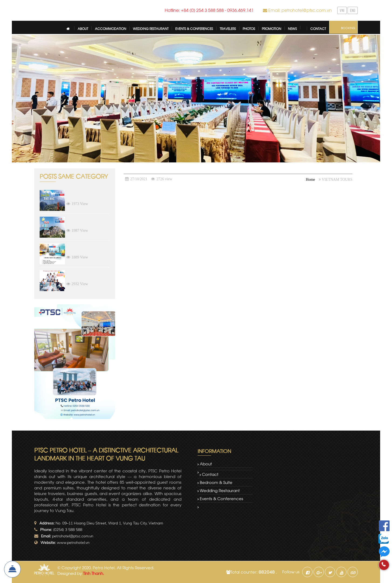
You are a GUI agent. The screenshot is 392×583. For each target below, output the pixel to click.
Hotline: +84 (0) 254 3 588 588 (194, 10)
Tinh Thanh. (94, 573)
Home (310, 180)
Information (214, 451)
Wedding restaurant (220, 490)
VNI (342, 10)
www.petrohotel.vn (73, 543)
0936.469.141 (240, 10)
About (206, 463)
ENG (353, 10)
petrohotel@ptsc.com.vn (73, 536)
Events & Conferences (221, 498)
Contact (210, 474)
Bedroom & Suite (216, 482)
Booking (348, 28)
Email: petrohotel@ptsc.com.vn (300, 10)
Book (12, 569)
